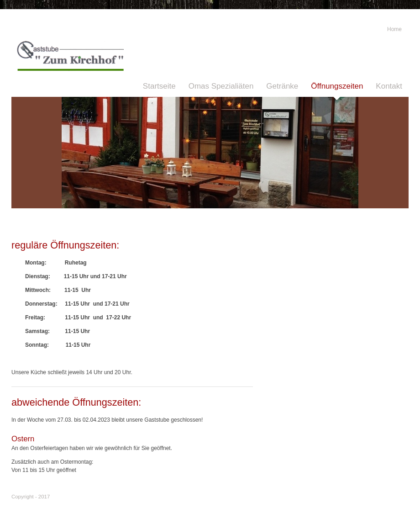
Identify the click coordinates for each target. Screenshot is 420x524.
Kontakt (389, 86)
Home (394, 29)
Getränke (282, 86)
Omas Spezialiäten (221, 86)
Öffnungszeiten (337, 86)
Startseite (159, 86)
